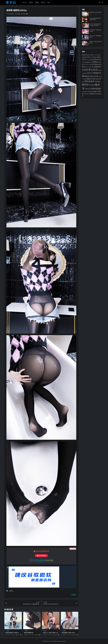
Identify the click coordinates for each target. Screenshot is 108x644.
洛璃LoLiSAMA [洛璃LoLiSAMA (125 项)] (94, 76)
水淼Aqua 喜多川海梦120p (51, 633)
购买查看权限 (41, 556)
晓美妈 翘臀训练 (29, 633)
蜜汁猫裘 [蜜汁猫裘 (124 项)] (92, 85)
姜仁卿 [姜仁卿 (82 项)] (86, 67)
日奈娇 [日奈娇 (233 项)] (85, 70)
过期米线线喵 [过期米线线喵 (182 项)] (96, 89)
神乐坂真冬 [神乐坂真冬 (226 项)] (90, 81)
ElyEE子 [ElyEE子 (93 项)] (92, 55)
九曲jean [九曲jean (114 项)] (88, 62)
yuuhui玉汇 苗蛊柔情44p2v (95, 36)
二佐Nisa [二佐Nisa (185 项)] (94, 62)
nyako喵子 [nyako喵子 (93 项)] (94, 57)
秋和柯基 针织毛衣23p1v (95, 13)
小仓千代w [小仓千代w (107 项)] (91, 67)
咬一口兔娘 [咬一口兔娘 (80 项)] (90, 65)
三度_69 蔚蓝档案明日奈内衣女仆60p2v (95, 25)
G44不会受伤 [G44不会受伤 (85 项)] (98, 55)
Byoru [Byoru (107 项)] (88, 55)
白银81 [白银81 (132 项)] (94, 79)
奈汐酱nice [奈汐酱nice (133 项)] (96, 64)
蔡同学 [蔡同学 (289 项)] (85, 85)
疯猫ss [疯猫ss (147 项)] (89, 79)
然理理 (11, 591)
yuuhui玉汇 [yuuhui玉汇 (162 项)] (97, 59)
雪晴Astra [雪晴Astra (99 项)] (90, 91)
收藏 (74, 595)
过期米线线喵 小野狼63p (12, 633)
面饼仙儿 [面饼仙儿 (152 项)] (93, 94)
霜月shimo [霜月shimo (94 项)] (87, 94)
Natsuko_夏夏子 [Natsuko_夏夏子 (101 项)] (86, 57)
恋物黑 (18, 14)
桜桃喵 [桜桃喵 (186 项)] (96, 73)
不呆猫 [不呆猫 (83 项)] (83, 62)
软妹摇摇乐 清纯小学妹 (68, 633)
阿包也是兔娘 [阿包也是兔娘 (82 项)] (85, 92)
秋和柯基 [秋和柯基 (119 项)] (98, 82)
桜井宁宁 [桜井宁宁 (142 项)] (90, 73)
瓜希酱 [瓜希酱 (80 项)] (85, 79)
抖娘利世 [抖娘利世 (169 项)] (98, 67)
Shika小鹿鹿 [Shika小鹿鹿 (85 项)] (90, 60)
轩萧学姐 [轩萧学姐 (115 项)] (87, 89)
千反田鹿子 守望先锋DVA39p (95, 31)
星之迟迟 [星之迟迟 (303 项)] (93, 70)
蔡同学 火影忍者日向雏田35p (96, 42)
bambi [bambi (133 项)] (84, 55)
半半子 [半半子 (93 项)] (85, 64)
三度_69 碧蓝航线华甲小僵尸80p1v (95, 19)
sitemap (64, 641)
